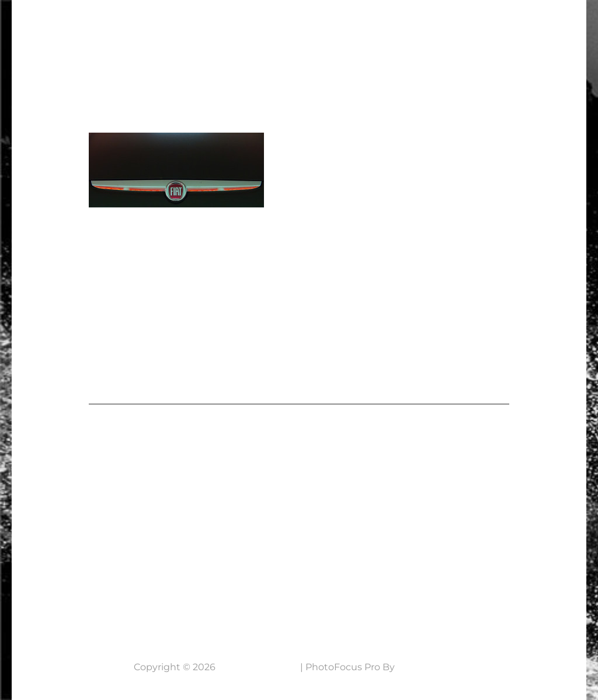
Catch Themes (431, 667)
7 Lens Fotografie (86, 21)
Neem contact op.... (98, 596)
